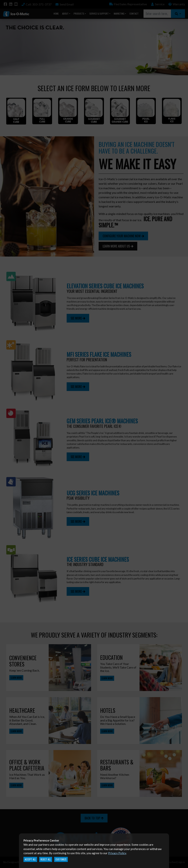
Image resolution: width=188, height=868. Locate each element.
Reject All (46, 859)
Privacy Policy (117, 853)
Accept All (30, 859)
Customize (61, 859)
